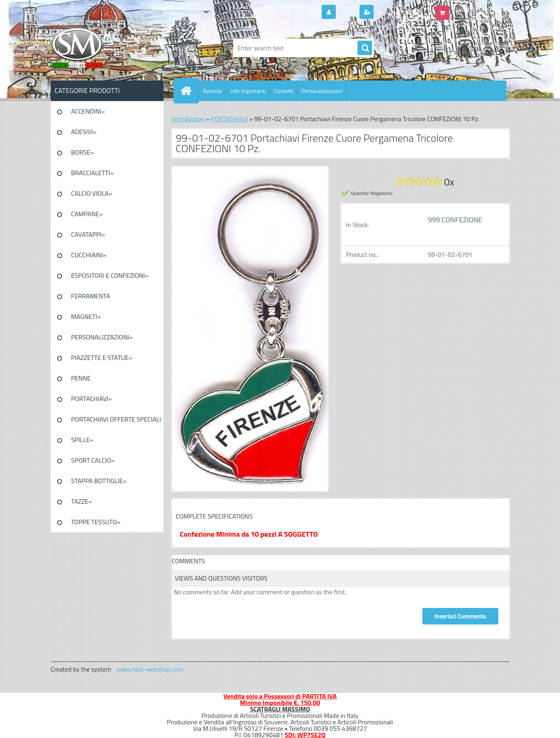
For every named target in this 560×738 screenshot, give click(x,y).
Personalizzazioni (322, 91)
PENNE (81, 378)
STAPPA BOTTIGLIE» (99, 481)
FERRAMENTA (91, 296)
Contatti (284, 91)
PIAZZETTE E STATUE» (102, 358)
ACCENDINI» (88, 111)
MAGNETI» (86, 316)
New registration (399, 12)
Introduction (188, 119)
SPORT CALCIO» (93, 460)
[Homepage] (190, 91)
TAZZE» (82, 501)
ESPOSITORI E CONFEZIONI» (110, 275)
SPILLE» (82, 440)
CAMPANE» (87, 214)
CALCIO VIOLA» (92, 193)
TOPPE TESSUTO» (96, 522)
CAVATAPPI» (88, 234)
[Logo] (106, 48)
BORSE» (83, 152)
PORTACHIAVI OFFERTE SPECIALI (116, 419)
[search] (365, 48)
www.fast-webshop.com (150, 669)
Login (347, 12)
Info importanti (248, 91)
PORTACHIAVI (229, 119)
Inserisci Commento (460, 616)
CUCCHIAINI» (89, 255)
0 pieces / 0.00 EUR (478, 9)
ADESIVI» (84, 132)
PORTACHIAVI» (92, 399)
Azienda (213, 91)
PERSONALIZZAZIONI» (102, 337)
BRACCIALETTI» (93, 173)
